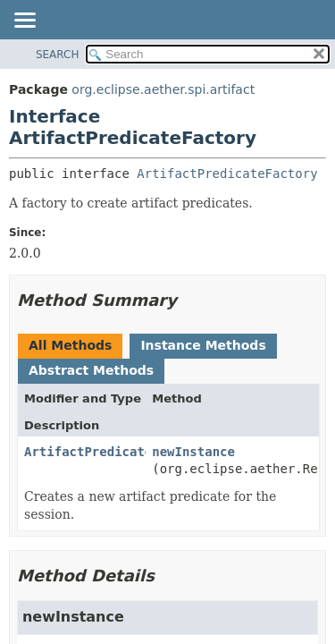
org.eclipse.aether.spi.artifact (163, 89)
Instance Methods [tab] (203, 345)
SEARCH (58, 55)
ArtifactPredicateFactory (227, 174)
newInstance (193, 452)
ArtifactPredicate (88, 452)
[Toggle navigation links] (24, 21)
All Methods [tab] (70, 345)
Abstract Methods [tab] (91, 370)
